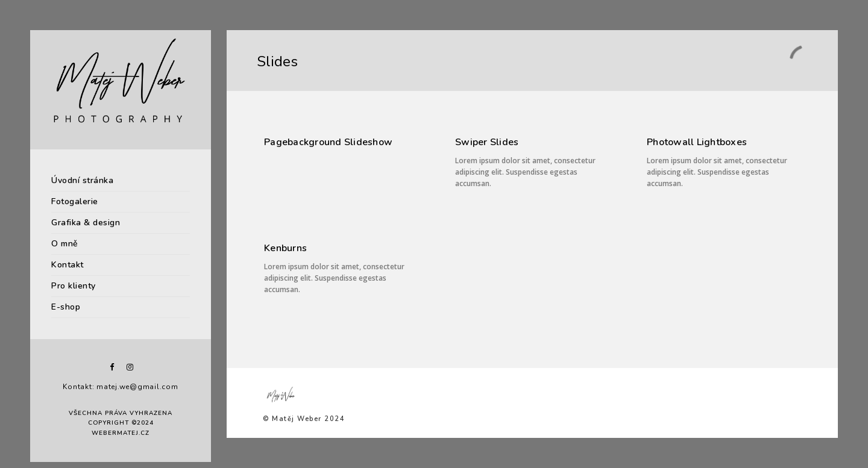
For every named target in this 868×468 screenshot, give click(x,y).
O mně (65, 244)
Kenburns (285, 248)
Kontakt (68, 265)
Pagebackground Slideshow (328, 142)
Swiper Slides (487, 142)
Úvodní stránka (82, 180)
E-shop (66, 307)
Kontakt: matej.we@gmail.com (120, 387)
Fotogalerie (75, 201)
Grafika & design (86, 223)
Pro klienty (74, 286)
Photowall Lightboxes (697, 142)
